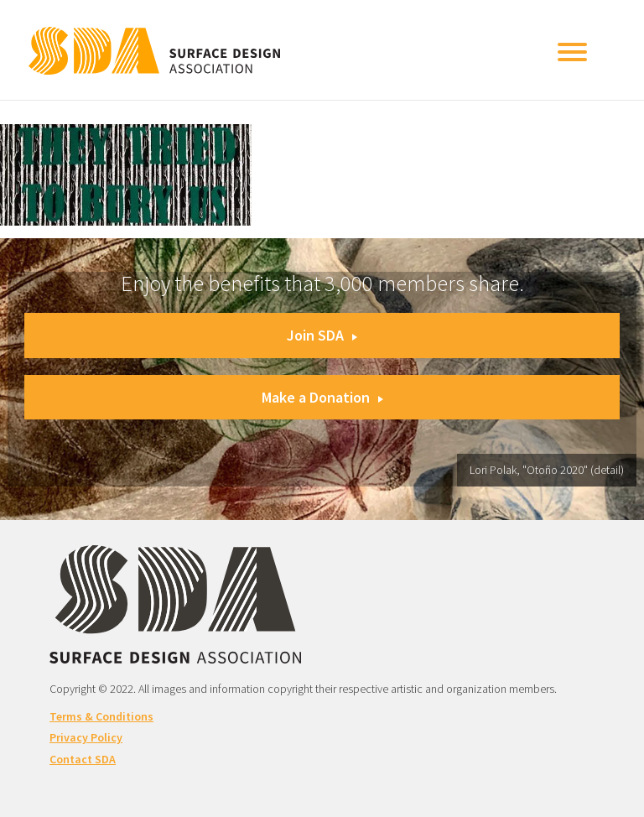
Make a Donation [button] (322, 397)
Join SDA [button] (322, 335)
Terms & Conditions (101, 716)
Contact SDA (83, 759)
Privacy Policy (86, 737)
